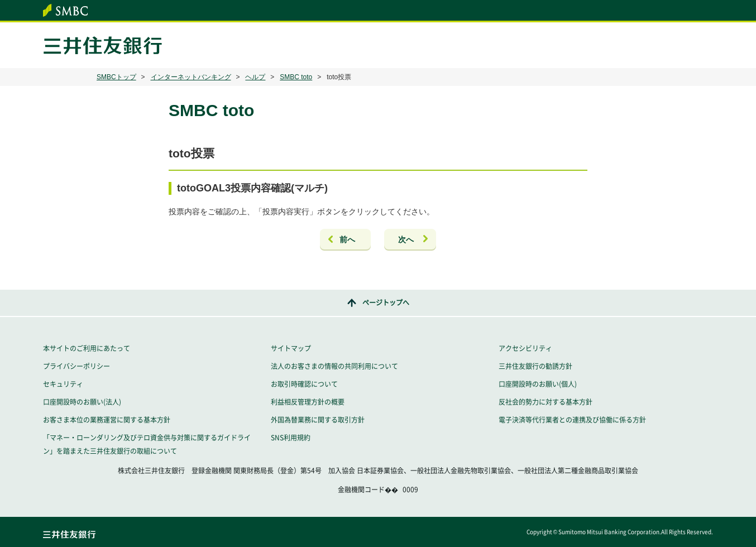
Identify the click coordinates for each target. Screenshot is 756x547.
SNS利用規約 (291, 438)
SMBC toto (296, 77)
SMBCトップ (116, 77)
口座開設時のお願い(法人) (82, 402)
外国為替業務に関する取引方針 (318, 420)
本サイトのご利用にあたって (87, 348)
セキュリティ (63, 384)
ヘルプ (255, 77)
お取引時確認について (304, 384)
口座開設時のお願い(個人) (538, 384)
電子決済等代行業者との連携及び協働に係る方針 (572, 420)
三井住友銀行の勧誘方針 (535, 366)
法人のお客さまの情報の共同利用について (334, 366)
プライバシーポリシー (76, 366)
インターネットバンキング (191, 77)
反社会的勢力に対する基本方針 (546, 402)
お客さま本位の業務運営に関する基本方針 (107, 420)
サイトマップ (291, 348)
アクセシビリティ (525, 348)
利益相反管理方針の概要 (308, 402)
